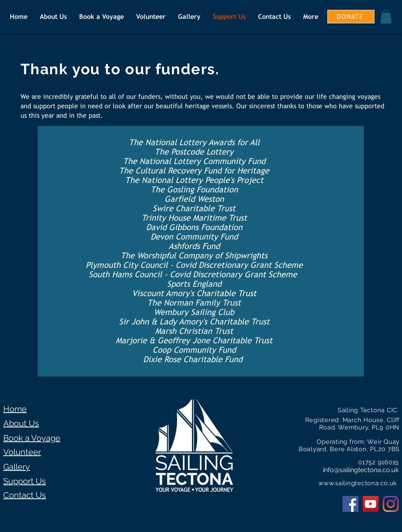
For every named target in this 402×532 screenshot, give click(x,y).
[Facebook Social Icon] (351, 504)
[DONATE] (351, 17)
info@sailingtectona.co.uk (361, 470)
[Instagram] (391, 504)
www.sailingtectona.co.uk (358, 483)
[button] (386, 17)
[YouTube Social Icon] (371, 504)
